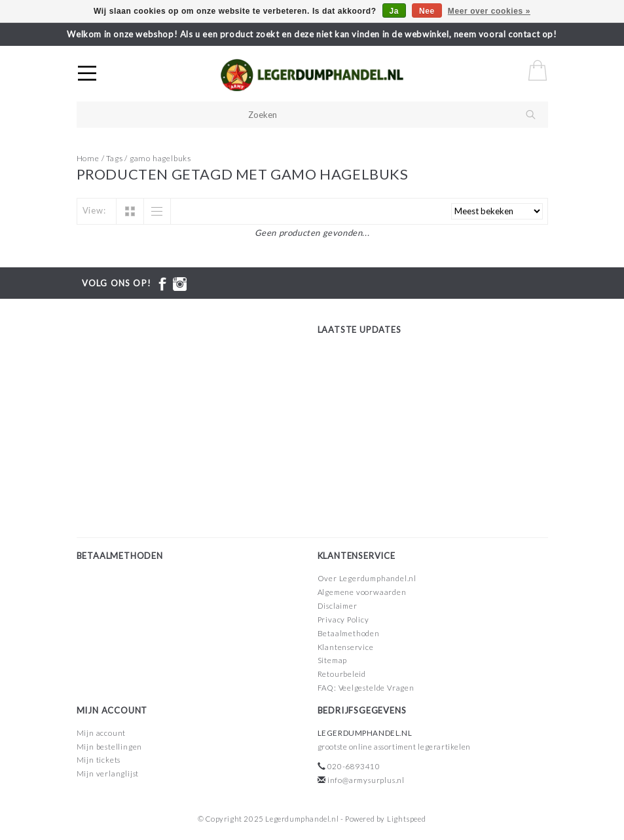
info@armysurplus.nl (366, 780)
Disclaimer (338, 606)
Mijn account (101, 733)
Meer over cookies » (489, 11)
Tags (114, 158)
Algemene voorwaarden (362, 592)
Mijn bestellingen (110, 747)
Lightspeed (407, 819)
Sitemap (333, 660)
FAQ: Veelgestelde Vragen (366, 688)
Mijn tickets (99, 760)
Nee (427, 11)
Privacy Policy (343, 620)
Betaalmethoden (349, 633)
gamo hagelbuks (160, 158)
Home (88, 158)
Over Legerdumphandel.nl (367, 578)
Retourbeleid (342, 674)
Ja (395, 11)
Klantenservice (346, 647)
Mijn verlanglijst (108, 773)
